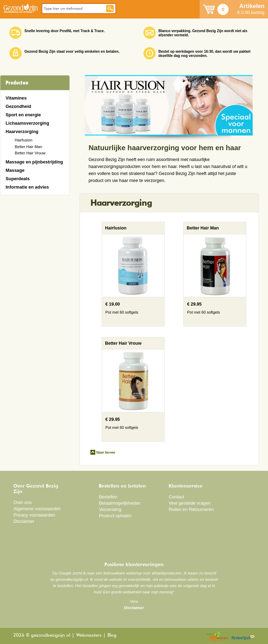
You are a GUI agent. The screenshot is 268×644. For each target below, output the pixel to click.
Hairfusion (24, 140)
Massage (15, 170)
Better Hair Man (28, 147)
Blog (112, 635)
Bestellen (108, 497)
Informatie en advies (27, 187)
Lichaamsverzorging (27, 123)
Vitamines (16, 98)
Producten (17, 83)
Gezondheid (18, 106)
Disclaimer (24, 521)
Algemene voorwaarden (37, 509)
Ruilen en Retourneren (191, 509)
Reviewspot (243, 637)
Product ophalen (115, 516)
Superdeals (18, 179)
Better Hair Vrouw (30, 153)
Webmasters (89, 635)
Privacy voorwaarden (34, 515)
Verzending (110, 509)
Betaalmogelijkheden (120, 503)
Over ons (22, 502)
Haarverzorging (22, 131)
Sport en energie (23, 115)
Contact (176, 497)
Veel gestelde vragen (189, 503)
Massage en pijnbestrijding (34, 162)
